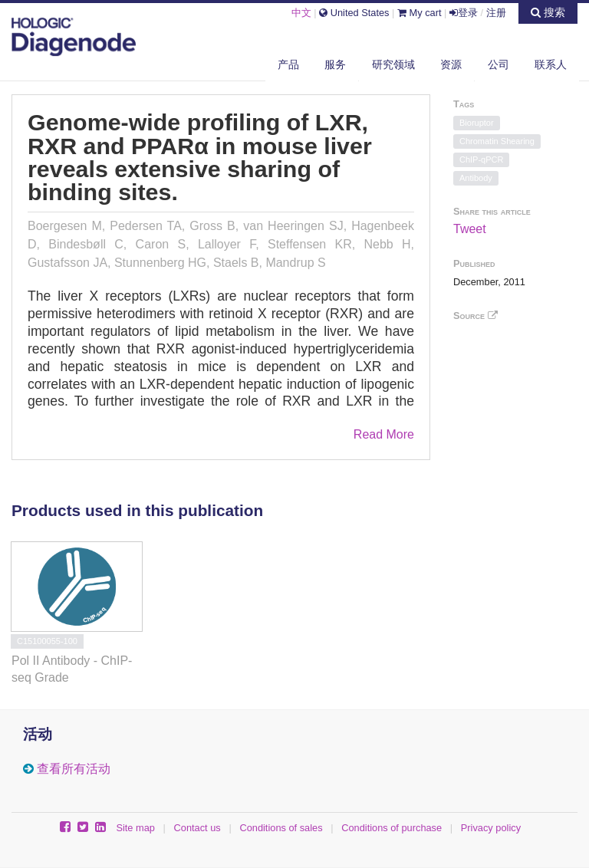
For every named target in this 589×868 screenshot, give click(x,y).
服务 (335, 64)
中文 (301, 13)
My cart (420, 13)
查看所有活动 (74, 769)
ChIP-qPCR (481, 159)
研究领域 (393, 64)
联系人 (551, 64)
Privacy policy (491, 828)
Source (475, 316)
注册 (496, 13)
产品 (288, 64)
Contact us (197, 828)
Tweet (470, 229)
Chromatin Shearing (497, 141)
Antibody (476, 178)
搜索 (548, 12)
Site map (135, 828)
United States (354, 13)
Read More (384, 434)
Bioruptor (477, 123)
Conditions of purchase (392, 828)
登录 (464, 13)
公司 (499, 64)
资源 (451, 64)
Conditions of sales (281, 828)
